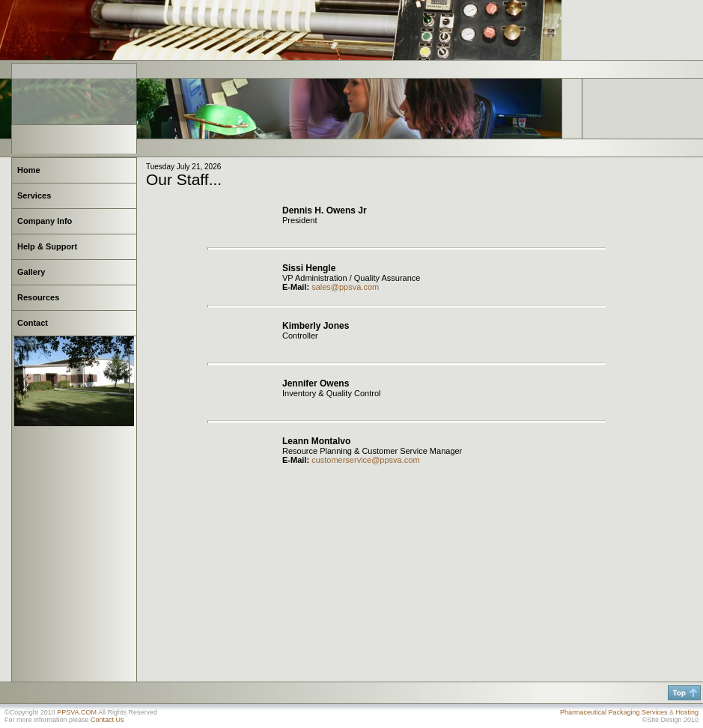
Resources (38, 297)
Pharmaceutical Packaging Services (614, 712)
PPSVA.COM (77, 712)
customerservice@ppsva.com (365, 460)
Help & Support (47, 246)
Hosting (687, 712)
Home (29, 170)
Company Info (45, 221)
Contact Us (107, 720)
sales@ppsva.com (345, 287)
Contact (33, 323)
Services (34, 195)
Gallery (31, 272)
